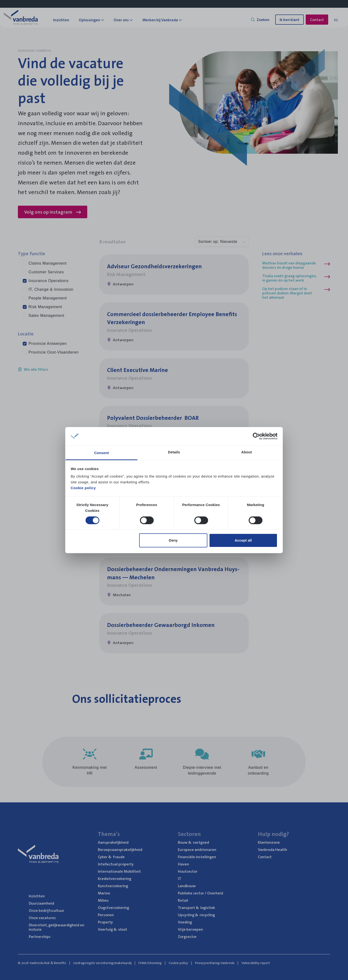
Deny (173, 540)
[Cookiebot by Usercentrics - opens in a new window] (256, 436)
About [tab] (246, 452)
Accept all (243, 540)
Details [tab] (174, 452)
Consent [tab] (102, 453)
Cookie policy (83, 488)
